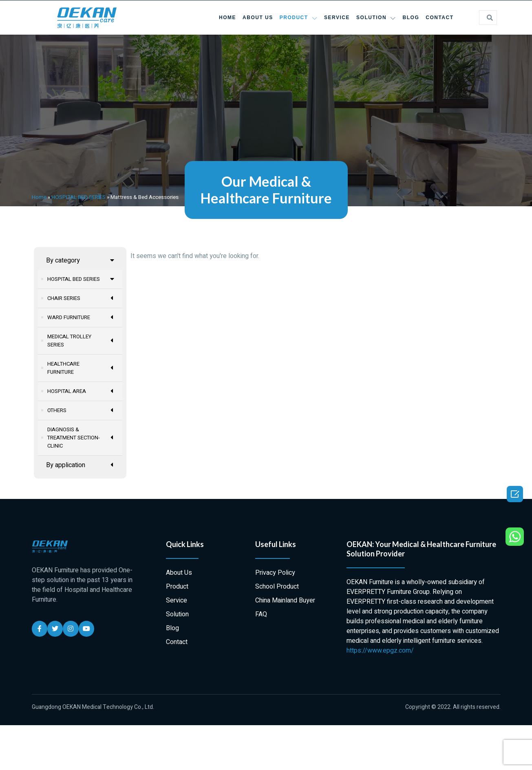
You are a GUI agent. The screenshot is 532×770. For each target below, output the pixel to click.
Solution (376, 18)
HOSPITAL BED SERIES (78, 197)
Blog (411, 18)
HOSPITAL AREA (81, 391)
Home (227, 18)
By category (80, 260)
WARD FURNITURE (81, 317)
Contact (439, 18)
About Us (258, 18)
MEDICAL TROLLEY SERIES (81, 341)
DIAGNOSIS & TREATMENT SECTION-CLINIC (81, 438)
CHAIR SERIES (81, 298)
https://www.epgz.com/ (380, 651)
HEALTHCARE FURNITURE (81, 368)
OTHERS (81, 410)
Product (299, 18)
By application (80, 465)
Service (337, 18)
